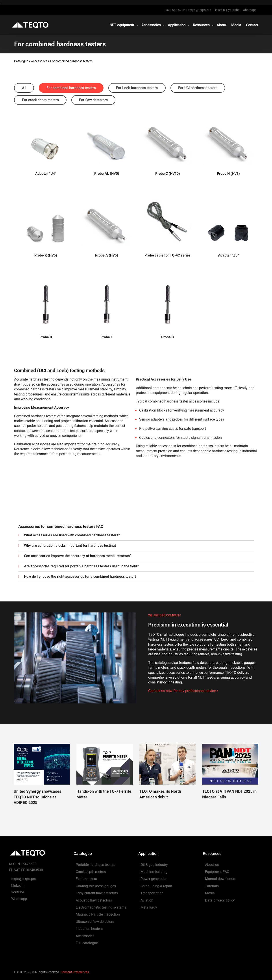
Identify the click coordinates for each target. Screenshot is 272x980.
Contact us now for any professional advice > (183, 691)
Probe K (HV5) (46, 256)
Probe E (107, 337)
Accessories (39, 61)
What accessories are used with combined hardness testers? (72, 535)
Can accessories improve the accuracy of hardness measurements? (78, 556)
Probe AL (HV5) (107, 174)
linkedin (220, 10)
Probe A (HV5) (107, 256)
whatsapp (250, 10)
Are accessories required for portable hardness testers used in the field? (81, 566)
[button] (136, 535)
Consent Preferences (75, 972)
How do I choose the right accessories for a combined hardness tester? (80, 577)
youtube (234, 10)
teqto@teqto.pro (200, 10)
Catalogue (21, 61)
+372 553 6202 (175, 10)
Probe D (46, 337)
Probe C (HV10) (168, 174)
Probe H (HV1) (228, 174)
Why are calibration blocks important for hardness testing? (70, 546)
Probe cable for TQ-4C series (167, 256)
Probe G (168, 337)
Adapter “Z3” (229, 256)
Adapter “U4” (46, 174)
